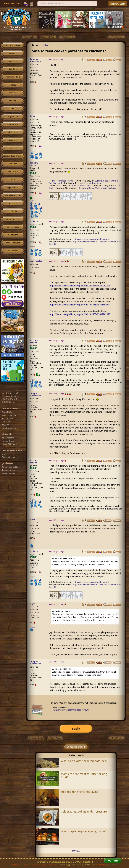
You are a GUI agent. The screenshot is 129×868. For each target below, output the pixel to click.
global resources (13, 195)
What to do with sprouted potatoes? (84, 761)
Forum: (36, 45)
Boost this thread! (76, 747)
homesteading (13, 77)
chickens (46, 45)
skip (13, 180)
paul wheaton (101, 865)
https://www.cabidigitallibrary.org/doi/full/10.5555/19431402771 (80, 305)
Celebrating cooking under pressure (84, 812)
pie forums (13, 235)
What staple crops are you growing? (84, 831)
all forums (13, 251)
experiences (13, 188)
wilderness (13, 132)
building (13, 69)
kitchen (13, 101)
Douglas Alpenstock (35, 60)
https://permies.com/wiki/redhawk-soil (91, 239)
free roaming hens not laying (80, 792)
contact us (15, 865)
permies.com (13, 227)
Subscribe (16, 4)
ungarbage (13, 117)
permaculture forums (13, 45)
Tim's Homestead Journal (62, 181)
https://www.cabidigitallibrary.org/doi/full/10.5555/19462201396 (80, 286)
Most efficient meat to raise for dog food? (84, 776)
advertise (26, 865)
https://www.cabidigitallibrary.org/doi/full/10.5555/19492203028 (80, 314)
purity (13, 109)
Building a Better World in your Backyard (97, 188)
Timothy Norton (34, 164)
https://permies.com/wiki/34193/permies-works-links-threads (85, 243)
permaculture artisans (13, 156)
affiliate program (39, 865)
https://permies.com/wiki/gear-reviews (71, 710)
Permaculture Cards (93, 183)
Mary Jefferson (34, 521)
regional (13, 164)
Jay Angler (35, 221)
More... (76, 851)
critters (13, 61)
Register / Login (118, 4)
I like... (32, 151)
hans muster (36, 261)
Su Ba (32, 116)
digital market (13, 219)
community (13, 124)
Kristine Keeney (34, 341)
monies (13, 93)
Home (6, 4)
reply (76, 729)
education (13, 172)
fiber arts (13, 140)
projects (13, 211)
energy (13, 85)
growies (13, 53)
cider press (13, 203)
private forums (13, 243)
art (13, 148)
